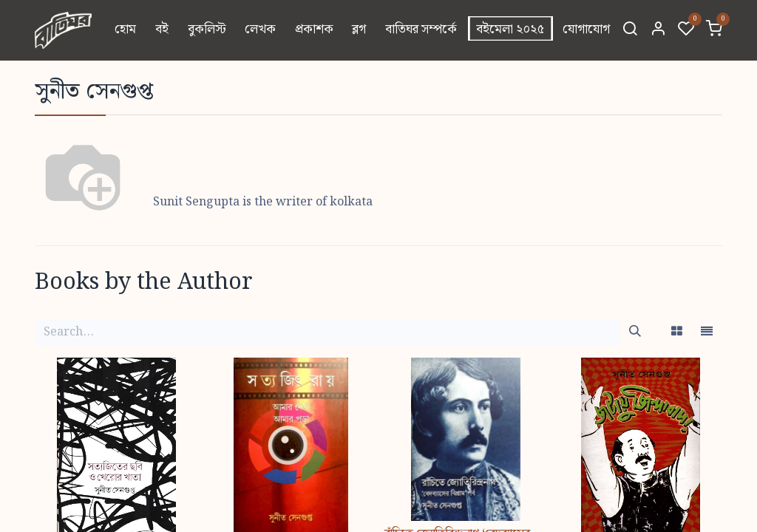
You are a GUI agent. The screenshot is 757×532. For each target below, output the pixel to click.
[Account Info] (658, 30)
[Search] (630, 30)
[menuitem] (126, 30)
